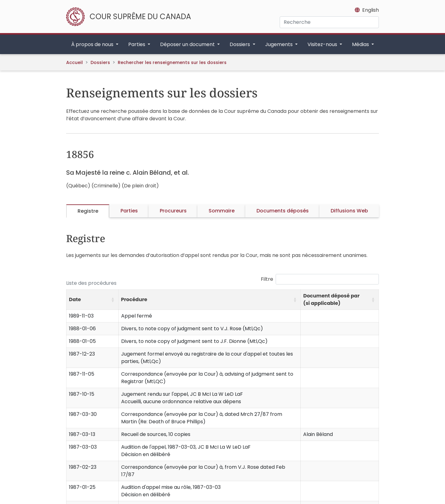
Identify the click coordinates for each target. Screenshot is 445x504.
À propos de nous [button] (93, 44)
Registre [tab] (88, 211)
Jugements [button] (280, 44)
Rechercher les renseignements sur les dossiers (172, 62)
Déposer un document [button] (188, 44)
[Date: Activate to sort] (93, 300)
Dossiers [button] (240, 44)
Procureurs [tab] (173, 211)
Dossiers (100, 62)
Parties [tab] (129, 211)
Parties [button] (137, 44)
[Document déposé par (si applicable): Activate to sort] (340, 300)
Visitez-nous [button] (323, 44)
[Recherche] (329, 22)
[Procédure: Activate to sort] (210, 300)
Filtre (267, 279)
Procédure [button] (134, 299)
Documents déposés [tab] (283, 211)
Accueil (74, 62)
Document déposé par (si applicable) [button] (331, 299)
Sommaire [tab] (222, 211)
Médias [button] (361, 44)
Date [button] (75, 299)
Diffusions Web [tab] (349, 211)
